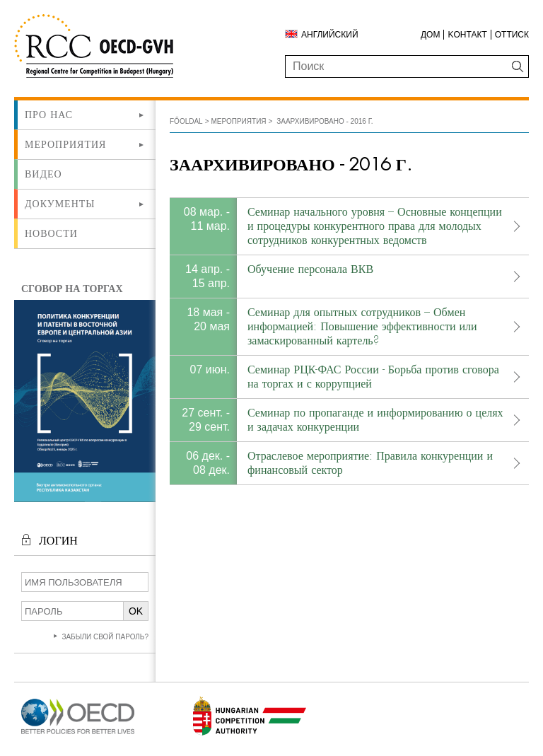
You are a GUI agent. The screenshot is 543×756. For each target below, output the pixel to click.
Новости (51, 233)
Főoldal (186, 121)
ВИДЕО (43, 174)
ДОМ (430, 35)
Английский (330, 35)
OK (136, 611)
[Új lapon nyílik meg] (78, 734)
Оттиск (512, 35)
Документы (60, 204)
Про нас (49, 115)
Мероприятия (65, 144)
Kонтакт (467, 35)
